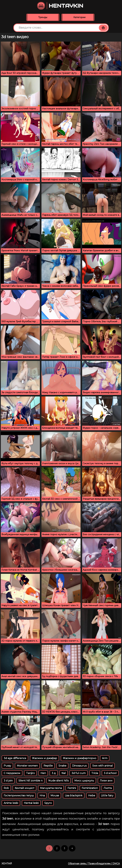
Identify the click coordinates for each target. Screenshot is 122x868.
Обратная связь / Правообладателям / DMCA (94, 864)
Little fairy (107, 796)
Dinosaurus (79, 766)
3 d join (8, 781)
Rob (6, 788)
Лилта (108, 788)
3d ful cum (79, 773)
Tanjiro (30, 773)
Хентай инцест (24, 788)
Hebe (92, 796)
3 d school (110, 773)
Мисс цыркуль (84, 781)
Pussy (7, 766)
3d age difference (15, 758)
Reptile (48, 766)
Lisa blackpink (74, 796)
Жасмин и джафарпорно (80, 758)
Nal (64, 773)
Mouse (55, 796)
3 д (54, 773)
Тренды (43, 17)
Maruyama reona (51, 788)
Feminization (90, 788)
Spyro (48, 803)
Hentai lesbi (31, 803)
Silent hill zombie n (30, 781)
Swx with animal (103, 766)
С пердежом (12, 773)
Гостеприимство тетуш (19, 796)
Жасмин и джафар (44, 758)
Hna (42, 796)
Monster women (27, 766)
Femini (72, 788)
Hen (43, 773)
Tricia (95, 773)
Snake (62, 766)
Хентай (7, 863)
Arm (105, 758)
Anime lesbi (11, 803)
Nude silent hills (58, 781)
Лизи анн (106, 781)
